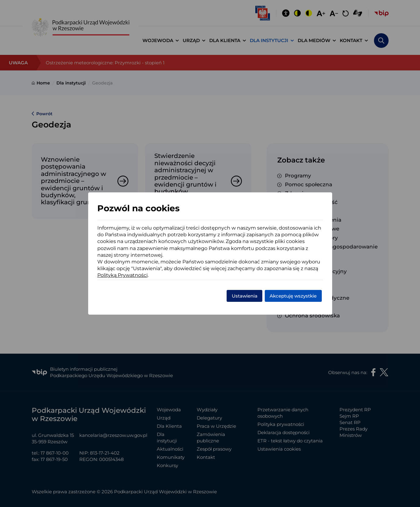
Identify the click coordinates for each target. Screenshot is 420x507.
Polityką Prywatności (122, 275)
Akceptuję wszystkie (293, 296)
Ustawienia (245, 296)
